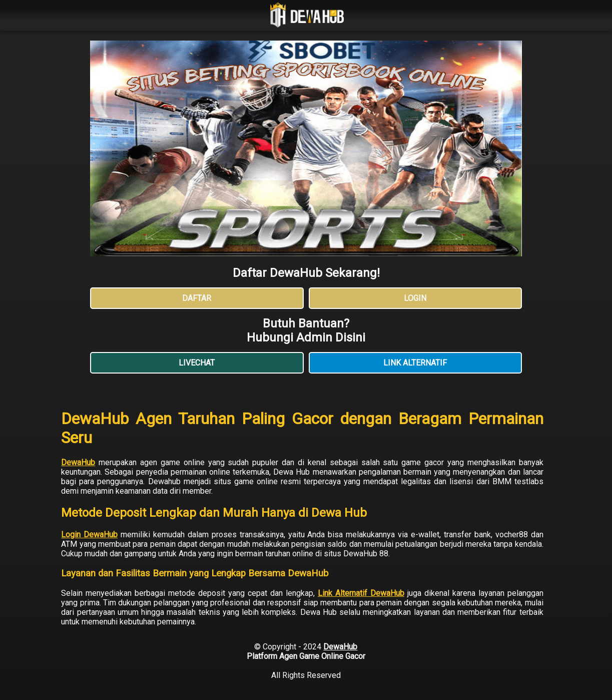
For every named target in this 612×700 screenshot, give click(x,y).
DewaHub (78, 462)
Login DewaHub (89, 535)
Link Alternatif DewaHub (361, 593)
